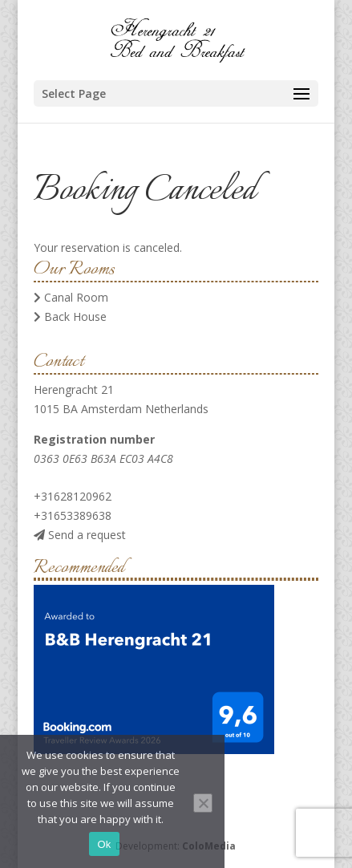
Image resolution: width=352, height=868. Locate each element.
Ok (104, 844)
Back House (70, 316)
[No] (203, 803)
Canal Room (71, 297)
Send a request (80, 535)
